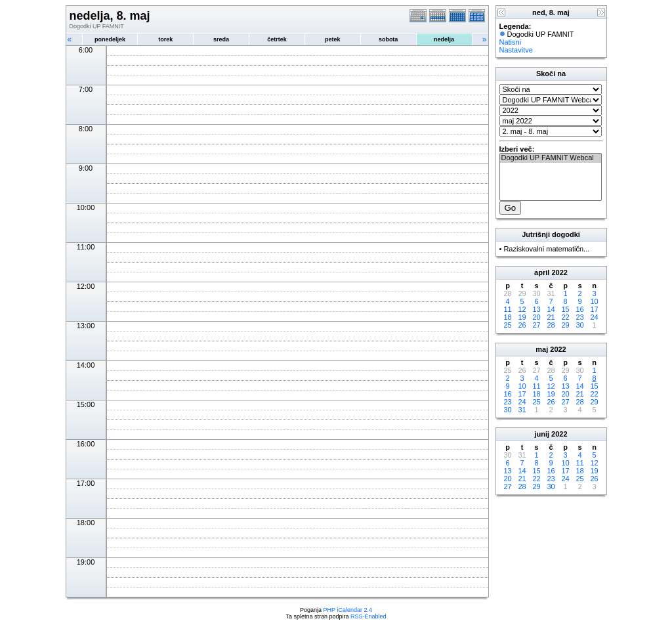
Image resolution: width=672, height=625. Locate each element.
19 (522, 317)
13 (536, 309)
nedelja (444, 39)
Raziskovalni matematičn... (546, 249)
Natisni (511, 42)
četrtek (277, 39)
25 (507, 325)
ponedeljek (110, 39)
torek (165, 39)
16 (579, 309)
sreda (221, 39)
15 (565, 309)
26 (522, 325)
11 (507, 309)
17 (594, 309)
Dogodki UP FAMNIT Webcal (551, 158)
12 (522, 309)
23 (579, 317)
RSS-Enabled (368, 616)
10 (594, 301)
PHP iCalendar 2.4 (348, 610)
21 (551, 317)
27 (536, 325)
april (542, 272)
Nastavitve (516, 50)
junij (542, 434)
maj (542, 349)
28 (551, 325)
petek (333, 39)
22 (565, 317)
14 (551, 309)
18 (507, 317)
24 (594, 317)
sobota (388, 39)
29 (565, 325)
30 (579, 325)
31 (522, 410)
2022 (559, 272)
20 (536, 317)
